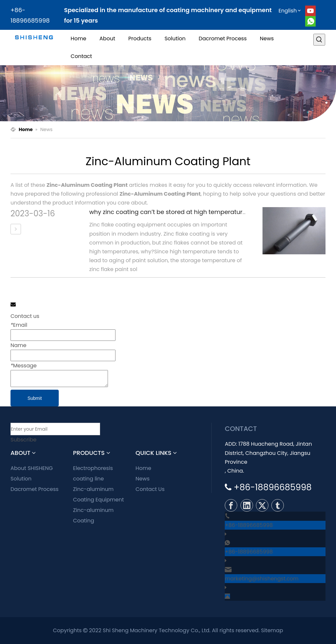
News (143, 479)
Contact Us (150, 489)
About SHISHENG (32, 468)
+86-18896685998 (249, 525)
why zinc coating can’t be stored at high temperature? (169, 212)
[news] (168, 93)
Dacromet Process (34, 489)
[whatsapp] (310, 21)
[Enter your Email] (55, 429)
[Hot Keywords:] (319, 40)
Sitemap (272, 630)
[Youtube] (310, 11)
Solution (21, 479)
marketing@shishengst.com (262, 579)
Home (143, 468)
